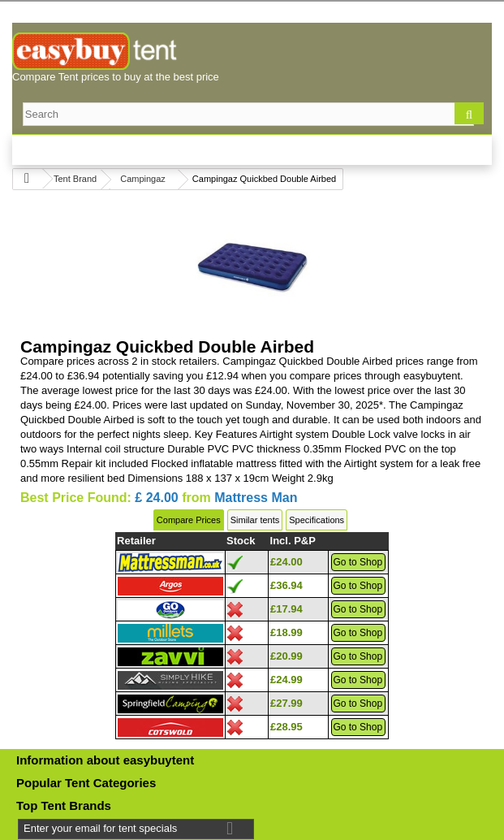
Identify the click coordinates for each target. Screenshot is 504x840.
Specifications (317, 520)
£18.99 (286, 632)
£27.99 (286, 703)
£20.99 (286, 656)
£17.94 (286, 609)
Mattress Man (256, 498)
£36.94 (286, 585)
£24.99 (286, 680)
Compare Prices (189, 520)
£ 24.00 (156, 498)
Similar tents (255, 520)
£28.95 (286, 727)
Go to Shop (358, 562)
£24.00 (286, 562)
